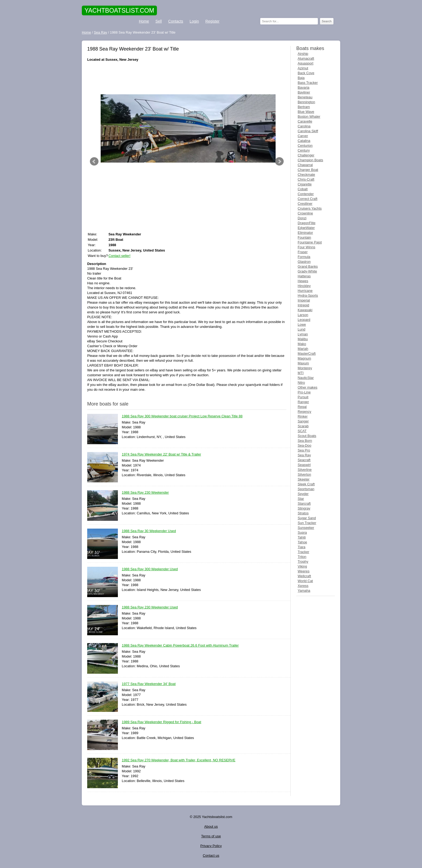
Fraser (303, 252)
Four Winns (306, 247)
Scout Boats (307, 436)
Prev (94, 162)
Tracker (303, 552)
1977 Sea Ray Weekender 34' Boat (149, 684)
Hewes (303, 281)
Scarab (303, 426)
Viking (302, 566)
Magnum (304, 358)
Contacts (176, 21)
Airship (303, 54)
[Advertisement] (187, 78)
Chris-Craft (306, 179)
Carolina (304, 126)
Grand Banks (308, 266)
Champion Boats (310, 160)
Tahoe (302, 542)
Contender (306, 194)
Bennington (306, 102)
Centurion (305, 146)
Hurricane (305, 291)
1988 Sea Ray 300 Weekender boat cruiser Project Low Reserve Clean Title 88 (182, 416)
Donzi (302, 218)
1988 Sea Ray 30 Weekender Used (149, 531)
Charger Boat (308, 170)
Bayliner (304, 92)
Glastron (304, 262)
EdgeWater (306, 228)
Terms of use (211, 836)
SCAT (302, 431)
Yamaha (304, 591)
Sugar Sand (307, 518)
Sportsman (306, 489)
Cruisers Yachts (310, 208)
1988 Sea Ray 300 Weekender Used (150, 569)
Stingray (304, 508)
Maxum (303, 363)
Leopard (304, 320)
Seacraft (304, 460)
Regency (305, 412)
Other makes (307, 387)
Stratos (303, 513)
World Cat (305, 581)
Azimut (303, 68)
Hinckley (304, 286)
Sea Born (305, 441)
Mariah (303, 349)
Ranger (303, 402)
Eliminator (305, 233)
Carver (303, 136)
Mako (302, 344)
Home (144, 21)
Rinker (303, 416)
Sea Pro (304, 450)
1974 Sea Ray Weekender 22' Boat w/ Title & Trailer (162, 455)
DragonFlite (307, 223)
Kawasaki (305, 310)
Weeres (304, 571)
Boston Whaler (309, 116)
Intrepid (303, 305)
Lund (301, 329)
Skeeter (304, 479)
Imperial (304, 300)
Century (304, 150)
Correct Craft (307, 199)
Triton (302, 557)
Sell (159, 21)
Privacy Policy (211, 846)
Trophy (303, 562)
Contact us (211, 856)
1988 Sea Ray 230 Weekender (145, 493)
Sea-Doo (305, 445)
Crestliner (305, 204)
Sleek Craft (306, 484)
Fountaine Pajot (310, 242)
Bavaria (303, 87)
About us (211, 826)
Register (212, 21)
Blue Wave (306, 112)
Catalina (304, 141)
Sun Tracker (307, 523)
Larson (303, 315)
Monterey (305, 368)
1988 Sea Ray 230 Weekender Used (150, 607)
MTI (301, 373)
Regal (302, 407)
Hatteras (304, 276)
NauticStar (306, 378)
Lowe (302, 324)
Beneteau (305, 97)
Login (194, 21)
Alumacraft (306, 58)
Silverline (305, 470)
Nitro (301, 383)
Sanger (303, 421)
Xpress (303, 586)
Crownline (305, 213)
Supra (302, 532)
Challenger (306, 155)
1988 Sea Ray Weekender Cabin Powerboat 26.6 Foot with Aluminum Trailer (180, 646)
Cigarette (305, 184)
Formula (304, 257)
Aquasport (305, 63)
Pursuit (303, 397)
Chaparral (305, 165)
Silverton (304, 474)
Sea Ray (304, 455)
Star (301, 499)
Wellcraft (304, 576)
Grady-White (307, 271)
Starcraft (304, 503)
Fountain (304, 237)
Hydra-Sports (308, 295)
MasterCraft (307, 354)
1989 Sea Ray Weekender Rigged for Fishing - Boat (162, 722)
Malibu (303, 339)
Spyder (303, 494)
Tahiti (302, 537)
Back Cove (306, 73)
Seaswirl (304, 465)
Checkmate (306, 175)
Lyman (303, 334)
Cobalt (303, 189)
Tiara (302, 547)
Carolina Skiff (308, 131)
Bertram (304, 107)
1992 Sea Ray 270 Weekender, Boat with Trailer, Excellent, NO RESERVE (179, 760)
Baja (301, 78)
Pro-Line (304, 392)
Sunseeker (306, 528)
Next (279, 162)
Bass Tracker (308, 83)
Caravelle (305, 121)
